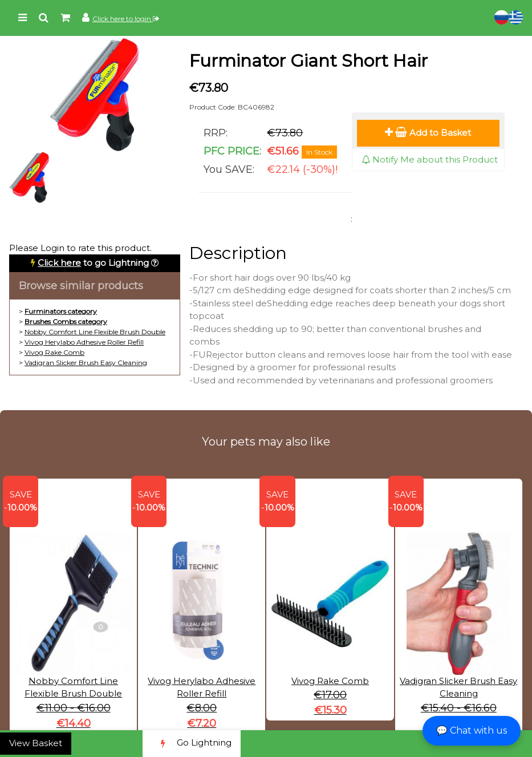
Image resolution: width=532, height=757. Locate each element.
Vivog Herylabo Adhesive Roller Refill (84, 342)
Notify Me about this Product (430, 159)
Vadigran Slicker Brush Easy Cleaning (86, 363)
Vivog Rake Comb (54, 352)
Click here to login (126, 19)
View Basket (36, 743)
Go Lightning (192, 744)
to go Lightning (93, 263)
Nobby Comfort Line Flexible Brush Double (95, 332)
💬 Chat (472, 730)
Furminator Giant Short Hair (308, 61)
